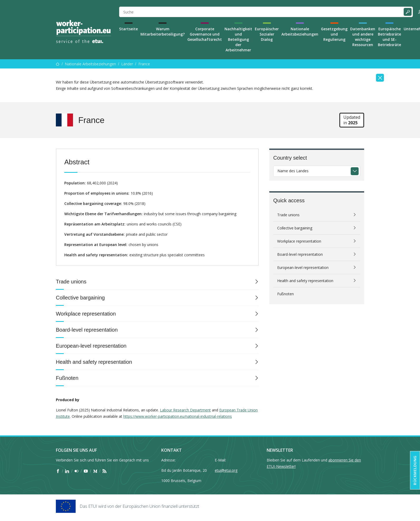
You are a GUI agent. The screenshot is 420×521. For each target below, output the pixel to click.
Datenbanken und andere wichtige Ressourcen (363, 37)
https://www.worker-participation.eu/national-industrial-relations (178, 416)
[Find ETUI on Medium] (95, 471)
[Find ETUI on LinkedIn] (67, 471)
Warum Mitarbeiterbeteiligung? (163, 31)
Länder (127, 64)
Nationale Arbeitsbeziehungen (300, 31)
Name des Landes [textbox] (293, 171)
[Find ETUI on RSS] (104, 471)
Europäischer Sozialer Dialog (267, 34)
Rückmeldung (415, 470)
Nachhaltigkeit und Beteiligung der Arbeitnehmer (238, 39)
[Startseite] (58, 64)
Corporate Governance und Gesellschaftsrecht (205, 34)
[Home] (84, 32)
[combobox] (317, 171)
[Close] (380, 78)
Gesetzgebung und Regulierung (334, 34)
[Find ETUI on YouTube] (86, 471)
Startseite (128, 29)
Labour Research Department (185, 410)
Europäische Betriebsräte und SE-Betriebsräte (389, 37)
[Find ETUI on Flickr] (77, 471)
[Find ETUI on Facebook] (58, 471)
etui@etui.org (226, 470)
